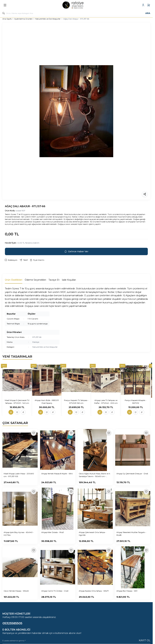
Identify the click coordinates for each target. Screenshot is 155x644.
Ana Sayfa (7, 19)
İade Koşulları (69, 280)
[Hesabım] (143, 5)
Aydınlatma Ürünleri (23, 19)
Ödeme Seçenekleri (35, 280)
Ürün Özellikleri (14, 280)
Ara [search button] (148, 13)
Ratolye (36, 342)
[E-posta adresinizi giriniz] (76, 641)
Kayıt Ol (145, 640)
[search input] (76, 13)
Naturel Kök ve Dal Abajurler (48, 19)
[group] (76, 111)
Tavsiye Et (54, 280)
